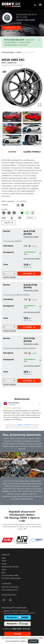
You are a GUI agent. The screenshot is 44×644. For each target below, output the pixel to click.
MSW (19, 52)
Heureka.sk (27, 425)
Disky (4, 558)
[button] (12, 152)
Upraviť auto (11, 28)
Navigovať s (17, 624)
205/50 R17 (18, 348)
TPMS (4, 561)
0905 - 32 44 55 (24, 629)
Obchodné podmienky (10, 587)
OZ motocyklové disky (10, 575)
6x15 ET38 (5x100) (29, 232)
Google (19, 425)
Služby (4, 570)
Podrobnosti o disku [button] (31, 237)
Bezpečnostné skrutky (10, 567)
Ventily (4, 564)
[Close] (39, 40)
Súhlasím (33, 641)
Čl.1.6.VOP (34, 246)
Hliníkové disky (8, 52)
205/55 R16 (26, 295)
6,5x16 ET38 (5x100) (30, 286)
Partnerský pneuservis (10, 590)
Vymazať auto (12, 32)
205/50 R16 (19, 295)
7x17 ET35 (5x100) (29, 340)
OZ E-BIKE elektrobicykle (11, 578)
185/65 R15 (18, 241)
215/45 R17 (26, 348)
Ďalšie (9, 223)
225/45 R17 (33, 348)
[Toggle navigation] (40, 5)
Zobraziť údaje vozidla (26, 20)
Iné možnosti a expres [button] (32, 259)
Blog (3, 572)
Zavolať (17, 634)
